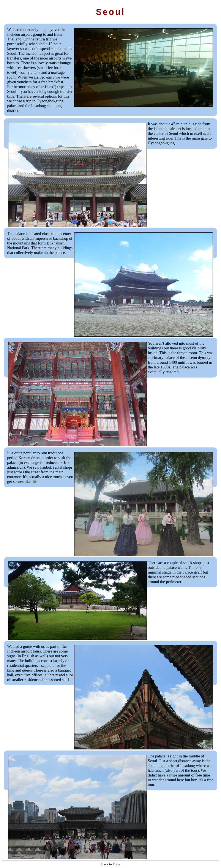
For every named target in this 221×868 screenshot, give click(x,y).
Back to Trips (110, 864)
